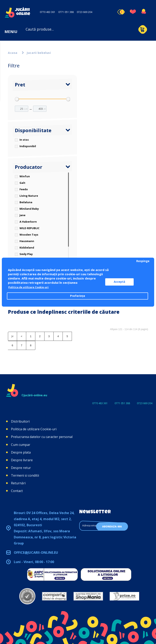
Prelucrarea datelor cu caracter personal (42, 437)
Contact (17, 491)
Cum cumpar (21, 445)
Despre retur (21, 468)
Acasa (13, 53)
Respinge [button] (143, 261)
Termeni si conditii (25, 475)
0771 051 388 (66, 12)
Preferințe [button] (78, 296)
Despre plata (21, 452)
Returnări (18, 483)
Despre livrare (22, 460)
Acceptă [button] (125, 282)
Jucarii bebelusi (39, 53)
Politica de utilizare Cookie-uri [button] (32, 287)
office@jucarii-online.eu (36, 553)
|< (12, 336)
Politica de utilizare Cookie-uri (34, 429)
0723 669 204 (84, 12)
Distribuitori (20, 421)
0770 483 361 (48, 12)
